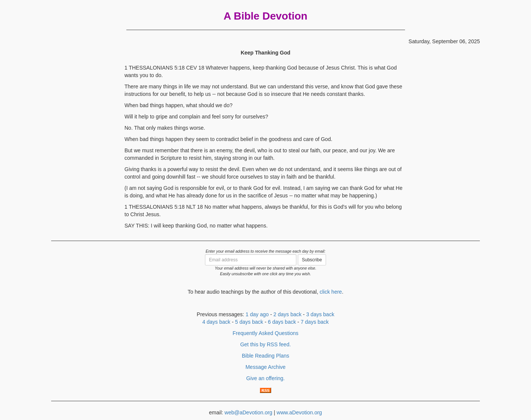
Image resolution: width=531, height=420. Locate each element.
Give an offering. (265, 378)
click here (331, 292)
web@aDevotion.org (248, 412)
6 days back (282, 322)
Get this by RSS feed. (266, 344)
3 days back (320, 314)
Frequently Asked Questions (265, 333)
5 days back (249, 322)
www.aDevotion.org (300, 412)
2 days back (287, 314)
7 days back (315, 322)
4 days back (216, 322)
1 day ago (257, 314)
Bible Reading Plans (265, 356)
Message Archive (266, 367)
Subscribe (312, 260)
